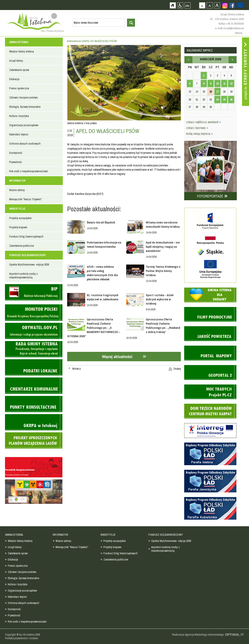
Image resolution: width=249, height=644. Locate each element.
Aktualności (75, 41)
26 (231, 100)
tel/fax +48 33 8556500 (231, 24)
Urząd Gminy (16, 61)
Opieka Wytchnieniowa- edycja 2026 (29, 265)
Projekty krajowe (18, 227)
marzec (188, 60)
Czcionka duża (217, 5)
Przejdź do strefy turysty (245, 72)
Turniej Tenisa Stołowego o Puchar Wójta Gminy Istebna (163, 271)
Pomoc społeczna (19, 88)
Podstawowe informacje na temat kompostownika (104, 245)
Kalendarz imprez (19, 134)
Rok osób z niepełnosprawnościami (28, 171)
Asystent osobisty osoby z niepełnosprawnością (23, 276)
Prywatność (15, 162)
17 (217, 92)
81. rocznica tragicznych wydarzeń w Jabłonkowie (103, 297)
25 (224, 100)
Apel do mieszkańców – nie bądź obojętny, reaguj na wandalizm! (163, 247)
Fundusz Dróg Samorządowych (26, 236)
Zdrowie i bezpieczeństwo (23, 98)
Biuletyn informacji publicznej (34, 292)
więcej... (239, 33)
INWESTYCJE (17, 209)
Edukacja (14, 79)
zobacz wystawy (197, 128)
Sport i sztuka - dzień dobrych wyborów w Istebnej (160, 299)
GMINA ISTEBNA (19, 42)
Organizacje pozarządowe (24, 125)
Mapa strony (187, 5)
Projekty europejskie (20, 218)
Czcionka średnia (209, 5)
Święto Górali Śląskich (101, 222)
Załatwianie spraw (19, 70)
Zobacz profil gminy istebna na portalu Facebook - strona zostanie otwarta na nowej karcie (232, 5)
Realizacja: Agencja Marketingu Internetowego (198, 635)
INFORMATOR (17, 181)
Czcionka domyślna (202, 5)
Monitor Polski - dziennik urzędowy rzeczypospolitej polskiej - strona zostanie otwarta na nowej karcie (34, 312)
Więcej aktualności (117, 357)
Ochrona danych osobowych (25, 144)
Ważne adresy (17, 190)
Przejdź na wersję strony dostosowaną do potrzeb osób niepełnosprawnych (180, 5)
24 (217, 100)
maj (233, 60)
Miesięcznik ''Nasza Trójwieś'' (26, 199)
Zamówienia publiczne (22, 246)
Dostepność (16, 153)
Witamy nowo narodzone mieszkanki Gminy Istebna (163, 224)
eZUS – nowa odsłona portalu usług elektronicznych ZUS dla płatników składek (102, 273)
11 (224, 84)
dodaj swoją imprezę (199, 134)
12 (231, 84)
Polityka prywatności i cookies (21, 638)
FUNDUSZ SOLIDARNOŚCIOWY (28, 255)
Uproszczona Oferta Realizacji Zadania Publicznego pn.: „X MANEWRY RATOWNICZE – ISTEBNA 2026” (94, 328)
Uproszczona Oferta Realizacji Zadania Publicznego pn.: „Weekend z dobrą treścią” (163, 326)
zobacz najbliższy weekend (203, 122)
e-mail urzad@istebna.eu (230, 28)
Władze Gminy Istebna (21, 51)
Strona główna (173, 5)
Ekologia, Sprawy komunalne (25, 107)
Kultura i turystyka (19, 116)
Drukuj (177, 369)
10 (217, 84)
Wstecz (77, 369)
